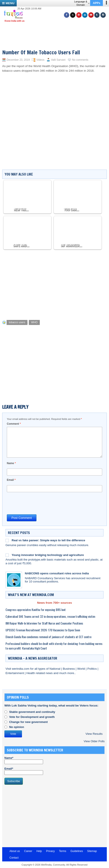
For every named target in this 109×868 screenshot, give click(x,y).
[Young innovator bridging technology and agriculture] (7, 555)
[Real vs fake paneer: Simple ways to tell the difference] (7, 540)
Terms (63, 851)
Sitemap (92, 851)
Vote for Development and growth (32, 717)
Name (11, 463)
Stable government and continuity (32, 712)
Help (39, 851)
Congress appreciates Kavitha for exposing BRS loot (36, 610)
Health (31, 673)
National (55, 669)
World (81, 669)
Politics (92, 669)
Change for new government (29, 722)
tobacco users (17, 322)
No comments (80, 60)
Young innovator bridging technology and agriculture (48, 555)
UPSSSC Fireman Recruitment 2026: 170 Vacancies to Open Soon (43, 630)
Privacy (50, 851)
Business (69, 669)
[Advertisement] (56, 30)
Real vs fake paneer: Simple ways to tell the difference (48, 540)
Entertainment (15, 673)
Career (28, 851)
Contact (14, 858)
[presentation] (40, 503)
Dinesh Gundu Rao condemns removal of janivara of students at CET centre (48, 637)
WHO (34, 322)
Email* (24, 771)
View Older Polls (94, 741)
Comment (14, 424)
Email (11, 480)
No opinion (17, 727)
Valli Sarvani (58, 60)
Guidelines (77, 851)
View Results (94, 734)
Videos (40, 60)
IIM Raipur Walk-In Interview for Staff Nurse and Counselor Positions (44, 623)
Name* (24, 760)
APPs (96, 3)
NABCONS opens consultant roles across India (57, 573)
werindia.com (21, 669)
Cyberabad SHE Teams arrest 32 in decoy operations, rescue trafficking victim (50, 616)
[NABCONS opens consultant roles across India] (14, 580)
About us (15, 851)
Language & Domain (82, 3)
